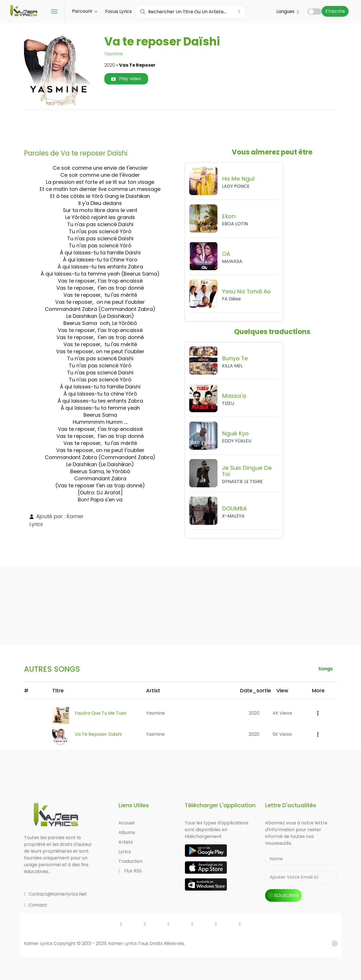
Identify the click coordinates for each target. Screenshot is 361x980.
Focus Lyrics (118, 11)
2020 (254, 713)
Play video (126, 79)
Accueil (126, 823)
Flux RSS (130, 871)
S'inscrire (335, 11)
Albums (127, 832)
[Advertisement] (180, 127)
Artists (126, 842)
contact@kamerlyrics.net (55, 894)
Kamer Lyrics (123, 943)
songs (326, 669)
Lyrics (125, 852)
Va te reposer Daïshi (98, 734)
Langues (288, 11)
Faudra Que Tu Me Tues (101, 713)
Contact (36, 905)
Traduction (131, 861)
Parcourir (85, 11)
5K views (282, 734)
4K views (282, 713)
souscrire (283, 895)
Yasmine (114, 54)
